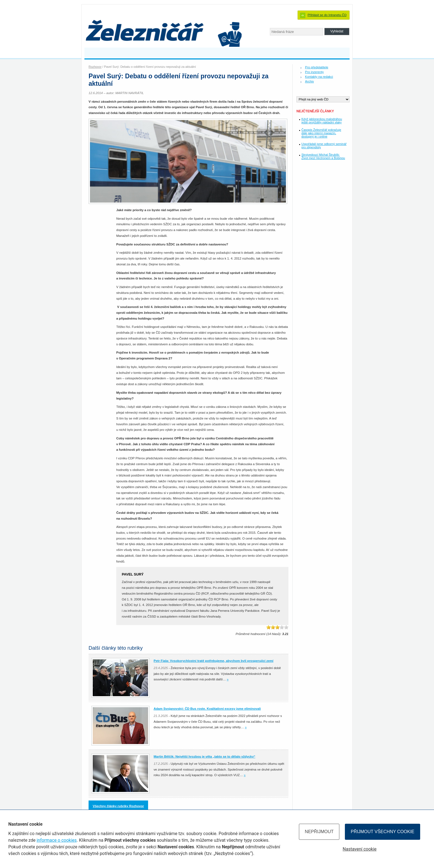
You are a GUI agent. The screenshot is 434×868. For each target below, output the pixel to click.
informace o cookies (57, 840)
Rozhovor (95, 67)
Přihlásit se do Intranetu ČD (327, 15)
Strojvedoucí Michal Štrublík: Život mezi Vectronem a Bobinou (323, 156)
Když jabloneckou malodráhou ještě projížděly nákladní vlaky (322, 121)
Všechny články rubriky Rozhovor (118, 806)
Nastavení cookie (360, 849)
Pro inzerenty (314, 72)
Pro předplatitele (317, 67)
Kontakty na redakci (319, 77)
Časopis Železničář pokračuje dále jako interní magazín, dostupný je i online (321, 133)
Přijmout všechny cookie (383, 832)
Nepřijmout (319, 832)
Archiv (309, 81)
